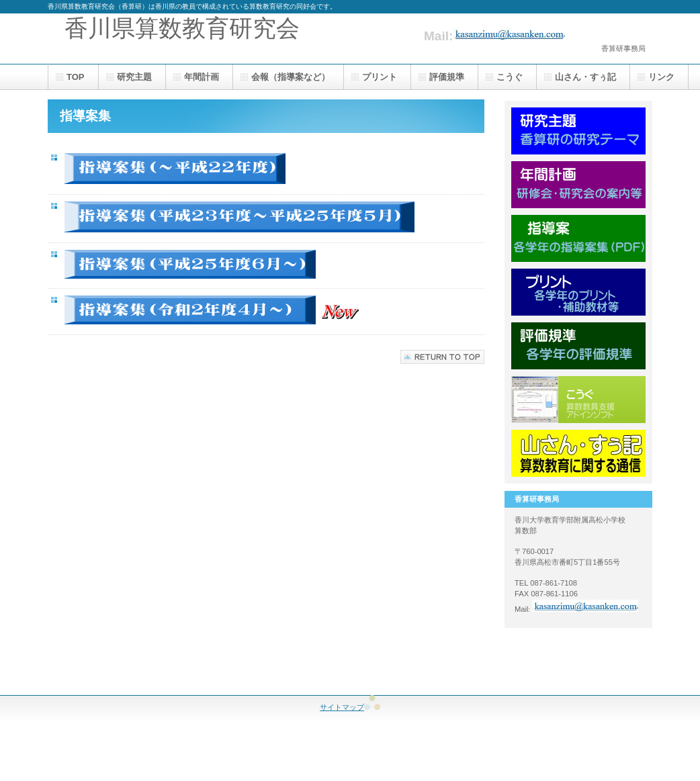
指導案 (578, 238)
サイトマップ (350, 707)
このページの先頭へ (442, 357)
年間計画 (578, 185)
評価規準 (578, 346)
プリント (578, 292)
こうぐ (578, 400)
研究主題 (578, 131)
